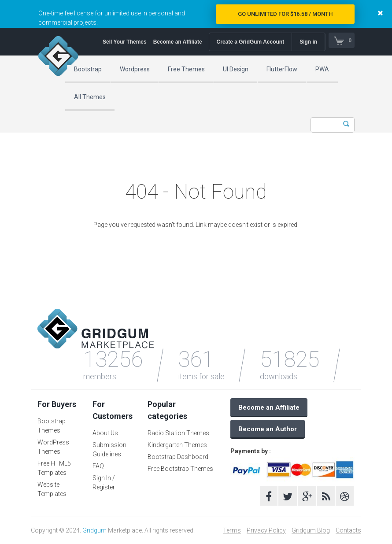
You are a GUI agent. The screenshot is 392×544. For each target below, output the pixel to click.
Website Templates (52, 489)
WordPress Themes (53, 447)
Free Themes (186, 69)
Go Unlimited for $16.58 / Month (285, 14)
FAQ (98, 466)
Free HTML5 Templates (54, 468)
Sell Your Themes (123, 42)
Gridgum (94, 530)
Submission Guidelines (109, 450)
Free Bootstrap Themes (180, 469)
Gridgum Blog (311, 530)
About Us (105, 433)
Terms (232, 530)
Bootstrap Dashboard (178, 457)
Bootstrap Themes (52, 426)
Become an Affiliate (176, 42)
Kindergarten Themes (177, 445)
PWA (322, 69)
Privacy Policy (266, 530)
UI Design (236, 69)
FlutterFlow (282, 69)
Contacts (348, 530)
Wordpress (135, 69)
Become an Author (268, 429)
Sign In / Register (104, 483)
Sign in (307, 42)
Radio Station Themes (178, 433)
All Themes (90, 97)
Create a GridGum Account (248, 42)
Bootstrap (88, 69)
